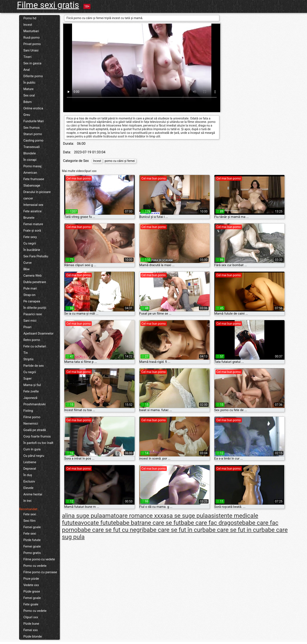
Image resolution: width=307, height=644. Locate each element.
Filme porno (32, 417)
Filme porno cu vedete (39, 559)
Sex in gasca (32, 63)
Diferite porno (33, 76)
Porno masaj (32, 166)
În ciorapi (30, 160)
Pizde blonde (33, 636)
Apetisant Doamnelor (38, 333)
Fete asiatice (32, 211)
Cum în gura (32, 449)
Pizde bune (31, 624)
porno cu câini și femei (120, 161)
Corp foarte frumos (37, 436)
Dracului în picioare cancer (37, 195)
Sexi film (29, 521)
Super (28, 379)
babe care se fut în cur (173, 530)
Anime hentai (33, 494)
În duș (28, 475)
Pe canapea (32, 301)
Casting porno (33, 140)
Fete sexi (30, 514)
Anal (27, 70)
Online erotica (33, 108)
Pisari (27, 327)
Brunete (29, 218)
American (30, 173)
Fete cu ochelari (35, 346)
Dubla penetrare (35, 282)
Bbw (26, 269)
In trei (27, 501)
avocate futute (97, 523)
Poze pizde (31, 579)
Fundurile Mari (34, 121)
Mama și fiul (32, 385)
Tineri (27, 57)
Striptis (28, 359)
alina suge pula (82, 516)
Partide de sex (34, 366)
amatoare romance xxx (133, 516)
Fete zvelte (31, 391)
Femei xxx (31, 630)
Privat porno (32, 44)
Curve (27, 263)
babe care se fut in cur (232, 530)
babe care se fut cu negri (110, 530)
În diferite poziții (35, 308)
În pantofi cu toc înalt (38, 443)
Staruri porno (33, 134)
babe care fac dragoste (211, 523)
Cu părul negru (34, 456)
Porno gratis (32, 553)
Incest (28, 25)
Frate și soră (32, 231)
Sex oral (29, 95)
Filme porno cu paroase (40, 572)
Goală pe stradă (35, 430)
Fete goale (31, 604)
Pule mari (30, 288)
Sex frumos (32, 128)
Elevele (28, 488)
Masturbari (31, 31)
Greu (27, 115)
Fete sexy (30, 237)
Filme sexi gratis (48, 5)
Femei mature (33, 224)
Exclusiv (29, 481)
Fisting (28, 411)
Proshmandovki (35, 404)
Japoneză (30, 398)
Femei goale (32, 527)
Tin (26, 353)
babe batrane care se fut (149, 523)
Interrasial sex (33, 205)
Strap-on (29, 295)
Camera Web (32, 276)
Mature (28, 89)
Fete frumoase (34, 179)
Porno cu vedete (35, 566)
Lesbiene (30, 462)
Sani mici (30, 321)
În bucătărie (32, 250)
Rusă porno (32, 38)
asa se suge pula (186, 516)
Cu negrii (30, 243)
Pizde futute (32, 540)
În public (29, 83)
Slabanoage (32, 186)
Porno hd (30, 18)
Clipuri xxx (31, 617)
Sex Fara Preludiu (36, 256)
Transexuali (32, 147)
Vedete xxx (31, 585)
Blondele (30, 153)
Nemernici (31, 424)
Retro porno (32, 340)
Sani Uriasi (31, 50)
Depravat (30, 469)
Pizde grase (32, 591)
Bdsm (28, 102)
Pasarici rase (33, 314)
